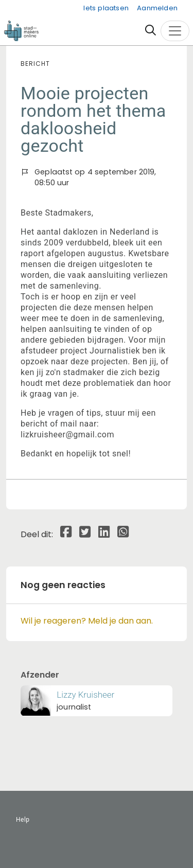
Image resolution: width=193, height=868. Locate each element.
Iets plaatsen (106, 8)
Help (23, 820)
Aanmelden (157, 8)
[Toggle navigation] (175, 31)
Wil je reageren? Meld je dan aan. (87, 621)
